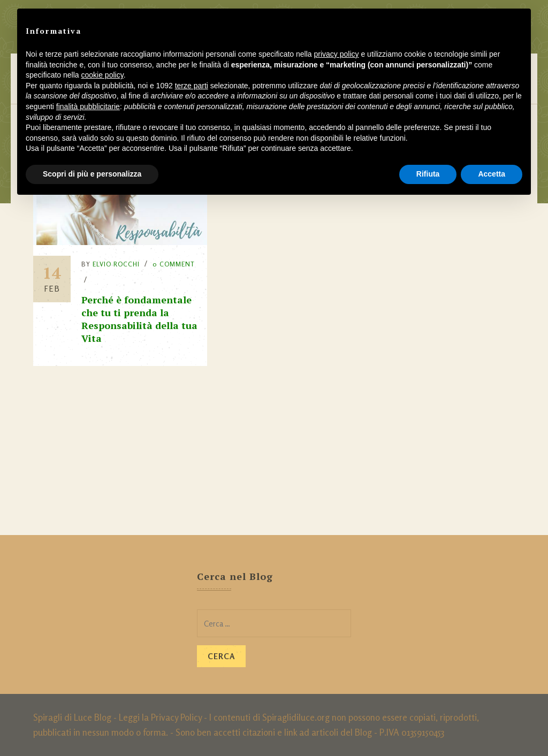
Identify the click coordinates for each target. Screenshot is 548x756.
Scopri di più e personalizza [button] (92, 174)
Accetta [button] (492, 174)
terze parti (192, 86)
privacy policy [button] (337, 54)
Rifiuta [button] (428, 174)
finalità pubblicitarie (88, 106)
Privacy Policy (176, 717)
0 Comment (174, 264)
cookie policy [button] (102, 75)
